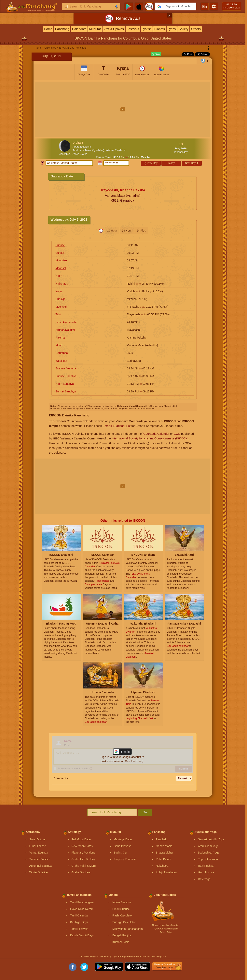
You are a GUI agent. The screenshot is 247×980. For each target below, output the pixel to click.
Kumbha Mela (121, 942)
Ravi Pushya (206, 866)
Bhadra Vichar (165, 853)
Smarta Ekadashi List (117, 426)
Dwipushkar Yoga (209, 853)
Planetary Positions (83, 853)
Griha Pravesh (123, 846)
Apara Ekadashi (82, 147)
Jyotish (147, 29)
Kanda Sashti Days (82, 935)
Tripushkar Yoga (208, 859)
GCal (177, 434)
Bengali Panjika (122, 935)
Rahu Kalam (164, 859)
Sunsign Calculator (124, 922)
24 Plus (141, 231)
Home (48, 29)
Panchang (62, 29)
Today (171, 163)
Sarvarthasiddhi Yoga (211, 839)
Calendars (79, 29)
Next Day (192, 163)
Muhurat (95, 29)
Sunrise (60, 245)
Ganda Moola (164, 846)
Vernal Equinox (39, 853)
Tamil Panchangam (82, 902)
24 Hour (127, 231)
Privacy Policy (166, 932)
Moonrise (61, 260)
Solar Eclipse (37, 839)
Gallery (183, 29)
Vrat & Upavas (114, 29)
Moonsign (62, 307)
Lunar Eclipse (38, 846)
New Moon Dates (82, 846)
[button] (176, 6)
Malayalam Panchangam (128, 929)
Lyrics (172, 29)
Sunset (60, 253)
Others (196, 29)
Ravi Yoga (204, 879)
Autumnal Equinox (41, 866)
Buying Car (121, 853)
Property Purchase (125, 859)
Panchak (161, 839)
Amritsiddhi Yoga (208, 846)
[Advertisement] (123, 109)
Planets (160, 29)
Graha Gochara (81, 872)
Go (145, 812)
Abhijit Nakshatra (166, 872)
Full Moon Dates (82, 839)
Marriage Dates (123, 839)
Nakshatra (62, 284)
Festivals (133, 29)
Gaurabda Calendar (156, 434)
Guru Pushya (206, 872)
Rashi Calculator (123, 915)
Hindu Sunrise (121, 909)
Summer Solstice (40, 859)
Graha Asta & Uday (83, 859)
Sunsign (61, 299)
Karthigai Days (79, 922)
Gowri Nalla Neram (82, 909)
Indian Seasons (122, 902)
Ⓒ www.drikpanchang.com (166, 929)
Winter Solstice (39, 872)
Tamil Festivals (79, 929)
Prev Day (151, 163)
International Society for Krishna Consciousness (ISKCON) (150, 438)
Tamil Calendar (79, 915)
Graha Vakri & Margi (84, 866)
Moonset (61, 268)
